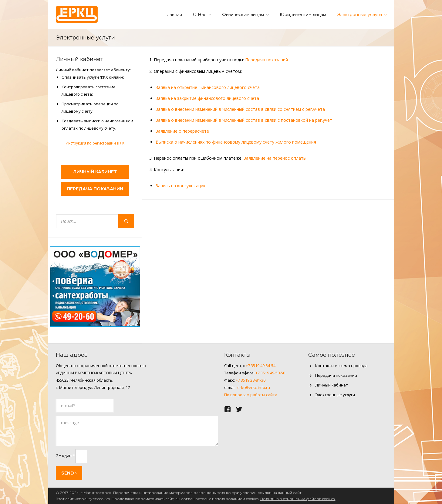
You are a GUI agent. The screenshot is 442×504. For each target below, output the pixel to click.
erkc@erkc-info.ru (254, 387)
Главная (174, 15)
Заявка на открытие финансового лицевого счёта (208, 87)
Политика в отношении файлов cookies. (298, 499)
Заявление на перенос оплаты (275, 158)
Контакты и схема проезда (341, 366)
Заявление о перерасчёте (182, 131)
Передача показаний (267, 60)
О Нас (200, 15)
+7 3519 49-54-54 (261, 366)
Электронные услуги (359, 15)
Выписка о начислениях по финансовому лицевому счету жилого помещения (236, 142)
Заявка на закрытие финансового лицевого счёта (207, 98)
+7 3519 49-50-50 (270, 373)
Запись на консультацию (181, 186)
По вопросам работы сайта (251, 395)
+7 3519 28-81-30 (251, 380)
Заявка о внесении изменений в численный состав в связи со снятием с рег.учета (240, 109)
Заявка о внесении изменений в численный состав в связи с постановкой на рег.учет (244, 120)
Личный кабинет (95, 172)
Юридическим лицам (303, 15)
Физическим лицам (243, 15)
